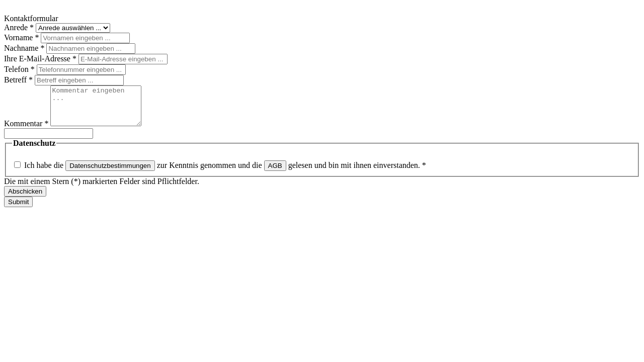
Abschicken (25, 199)
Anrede (20, 27)
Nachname (25, 48)
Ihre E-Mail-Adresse (41, 59)
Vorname (22, 37)
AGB (275, 173)
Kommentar (27, 131)
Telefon (20, 69)
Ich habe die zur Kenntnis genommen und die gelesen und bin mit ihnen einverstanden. (225, 173)
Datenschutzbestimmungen (110, 173)
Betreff (19, 80)
